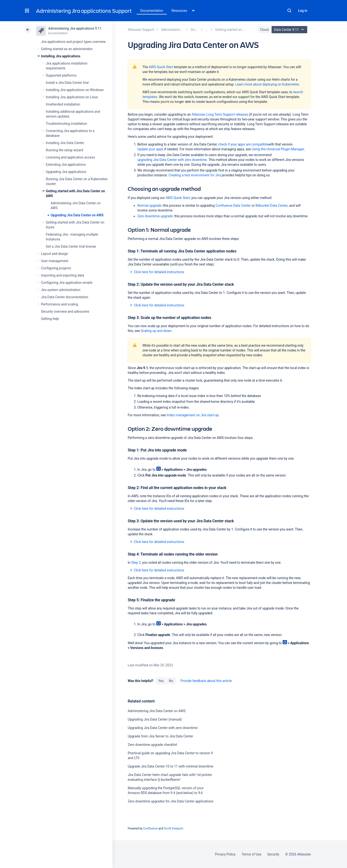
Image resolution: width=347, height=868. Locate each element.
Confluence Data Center (233, 205)
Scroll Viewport (173, 828)
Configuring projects (56, 268)
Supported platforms (61, 75)
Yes (161, 681)
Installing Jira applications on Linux (72, 97)
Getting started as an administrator (67, 49)
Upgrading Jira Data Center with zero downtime (163, 728)
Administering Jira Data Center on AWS (157, 711)
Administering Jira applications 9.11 (75, 28)
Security (273, 854)
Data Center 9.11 (290, 30)
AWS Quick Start (161, 67)
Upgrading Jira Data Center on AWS (77, 215)
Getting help (50, 319)
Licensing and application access (70, 157)
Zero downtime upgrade (155, 216)
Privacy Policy (225, 854)
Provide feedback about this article (206, 681)
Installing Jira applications (61, 56)
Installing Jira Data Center (65, 143)
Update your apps (150, 149)
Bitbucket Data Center (272, 205)
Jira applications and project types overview (73, 42)
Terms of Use (251, 854)
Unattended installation (63, 104)
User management (55, 261)
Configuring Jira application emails (67, 283)
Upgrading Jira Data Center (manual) (155, 719)
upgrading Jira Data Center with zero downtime (172, 160)
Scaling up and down (156, 331)
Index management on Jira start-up (193, 415)
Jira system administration (61, 290)
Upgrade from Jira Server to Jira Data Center (160, 736)
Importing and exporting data (63, 275)
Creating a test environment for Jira (195, 175)
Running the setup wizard (64, 150)
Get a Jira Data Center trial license (71, 246)
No (171, 681)
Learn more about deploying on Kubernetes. (268, 84)
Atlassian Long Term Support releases (220, 114)
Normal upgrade (149, 205)
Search (289, 11)
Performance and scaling (60, 304)
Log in (303, 11)
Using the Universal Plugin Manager (278, 149)
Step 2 (136, 563)
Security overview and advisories (65, 311)
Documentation (152, 11)
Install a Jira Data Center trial (67, 83)
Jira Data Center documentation (65, 297)
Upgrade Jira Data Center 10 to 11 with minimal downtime (170, 766)
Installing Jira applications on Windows (75, 90)
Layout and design (54, 254)
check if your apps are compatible (243, 144)
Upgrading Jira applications (66, 172)
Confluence (150, 828)
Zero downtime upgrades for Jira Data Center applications (170, 801)
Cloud (264, 30)
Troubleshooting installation (67, 124)
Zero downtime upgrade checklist (152, 745)
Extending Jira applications (66, 165)
